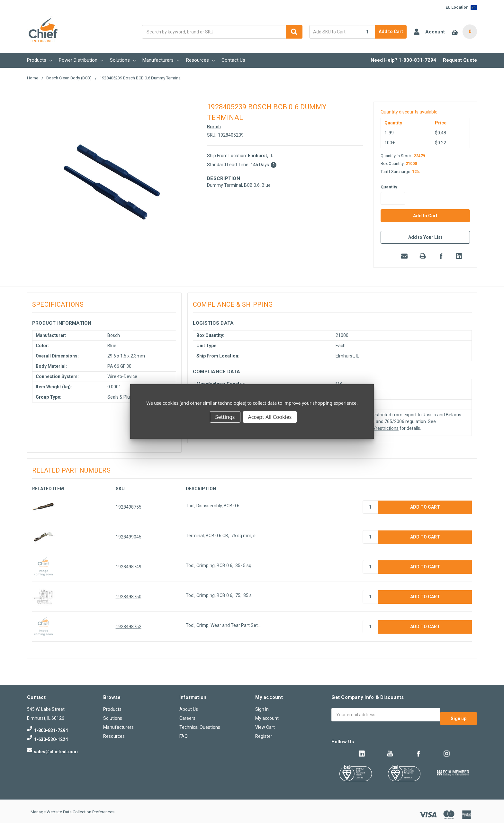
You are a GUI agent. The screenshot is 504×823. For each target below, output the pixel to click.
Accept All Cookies (270, 417)
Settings (225, 417)
